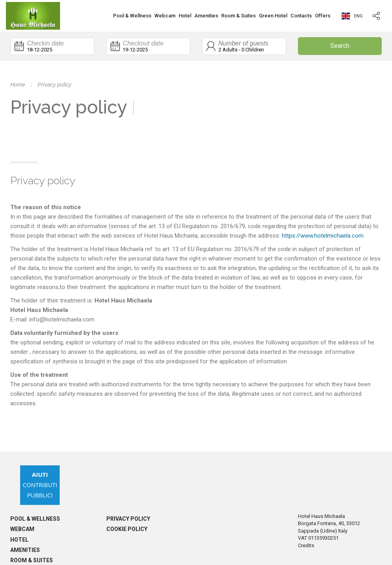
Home (18, 85)
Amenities (206, 16)
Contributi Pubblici (40, 485)
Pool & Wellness (132, 16)
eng (352, 16)
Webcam (165, 16)
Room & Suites (238, 16)
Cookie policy (127, 529)
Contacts (301, 16)
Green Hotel (273, 16)
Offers (323, 16)
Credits (306, 545)
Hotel (185, 16)
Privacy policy (128, 519)
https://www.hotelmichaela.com (323, 236)
